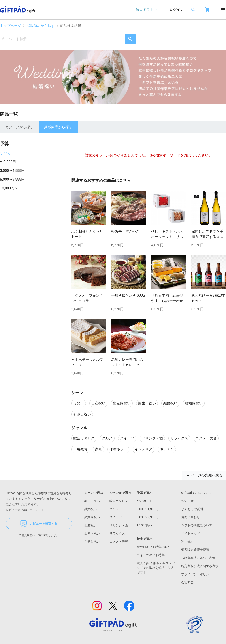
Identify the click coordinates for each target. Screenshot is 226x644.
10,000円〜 (9, 188)
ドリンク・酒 (119, 525)
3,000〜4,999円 (12, 171)
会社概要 (187, 582)
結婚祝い (90, 509)
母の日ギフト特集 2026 (153, 547)
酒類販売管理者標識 (195, 550)
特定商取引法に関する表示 (200, 566)
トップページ (11, 26)
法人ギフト (145, 10)
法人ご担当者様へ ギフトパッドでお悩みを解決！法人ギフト (156, 568)
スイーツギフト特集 (151, 555)
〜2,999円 (8, 162)
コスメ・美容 (119, 542)
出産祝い (90, 525)
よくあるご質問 (192, 509)
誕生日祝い (92, 501)
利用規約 (187, 542)
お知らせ (187, 501)
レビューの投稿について (25, 510)
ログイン (177, 10)
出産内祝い (92, 533)
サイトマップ (190, 533)
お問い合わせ (190, 517)
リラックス (117, 533)
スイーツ (116, 517)
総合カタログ (119, 501)
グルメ (114, 509)
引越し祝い (92, 542)
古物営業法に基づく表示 (198, 558)
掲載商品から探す (41, 26)
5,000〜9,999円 (12, 179)
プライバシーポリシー (197, 574)
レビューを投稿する (39, 524)
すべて (5, 153)
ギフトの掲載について (197, 525)
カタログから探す (19, 127)
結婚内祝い (92, 517)
